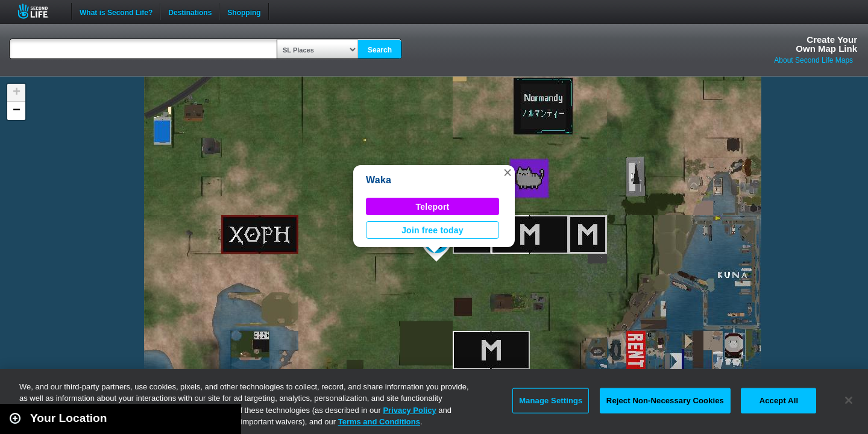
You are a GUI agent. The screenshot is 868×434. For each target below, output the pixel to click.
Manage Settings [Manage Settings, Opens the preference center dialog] (551, 401)
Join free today (432, 230)
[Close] (849, 400)
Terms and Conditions (379, 422)
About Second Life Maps (813, 60)
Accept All (779, 401)
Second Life (39, 11)
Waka (379, 180)
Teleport (433, 207)
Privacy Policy (409, 410)
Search (380, 50)
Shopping (244, 11)
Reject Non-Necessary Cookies (665, 401)
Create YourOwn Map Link (826, 44)
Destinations (190, 11)
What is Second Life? (116, 11)
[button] (508, 172)
